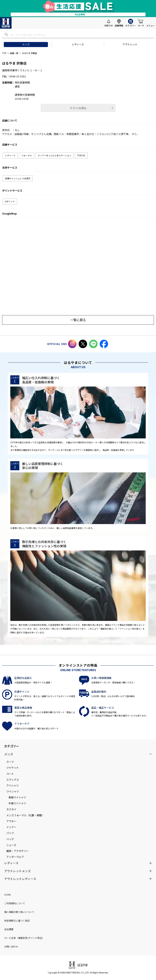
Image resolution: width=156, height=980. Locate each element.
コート (10, 774)
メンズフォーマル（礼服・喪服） (25, 815)
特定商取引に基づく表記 (17, 921)
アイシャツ (13, 785)
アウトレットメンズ (17, 871)
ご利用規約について (15, 903)
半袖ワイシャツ (17, 803)
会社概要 (9, 929)
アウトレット (130, 44)
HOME (8, 895)
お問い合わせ (11, 946)
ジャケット (13, 767)
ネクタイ (11, 809)
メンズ (26, 44)
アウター (11, 821)
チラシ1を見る (78, 108)
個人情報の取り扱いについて (19, 912)
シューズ (11, 845)
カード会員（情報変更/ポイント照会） (24, 938)
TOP (4, 53)
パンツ (10, 833)
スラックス (13, 779)
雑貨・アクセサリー (18, 851)
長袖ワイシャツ (17, 797)
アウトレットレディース (20, 879)
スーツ (10, 762)
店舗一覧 (14, 53)
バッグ (10, 839)
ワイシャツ (13, 791)
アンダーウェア (15, 857)
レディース (78, 44)
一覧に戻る (78, 320)
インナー (11, 827)
